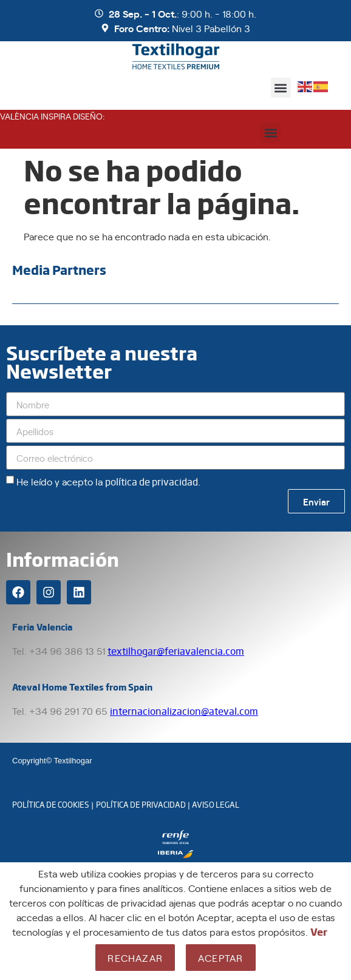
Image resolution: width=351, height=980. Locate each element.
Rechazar (135, 958)
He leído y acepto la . (108, 481)
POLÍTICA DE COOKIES (51, 804)
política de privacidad (152, 482)
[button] (281, 88)
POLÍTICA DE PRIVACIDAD (141, 804)
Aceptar (220, 958)
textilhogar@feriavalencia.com (176, 651)
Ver (319, 931)
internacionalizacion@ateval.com (184, 711)
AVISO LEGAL (216, 804)
